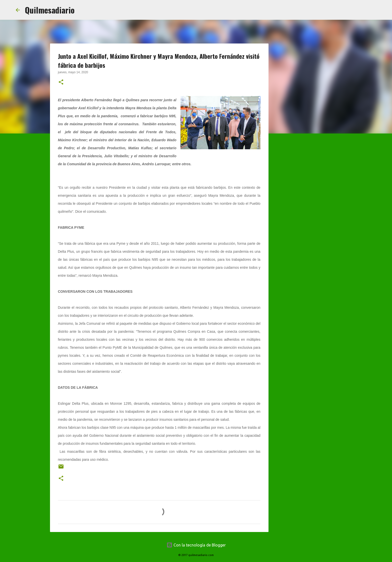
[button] (61, 82)
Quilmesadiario (50, 10)
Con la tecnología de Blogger (196, 545)
